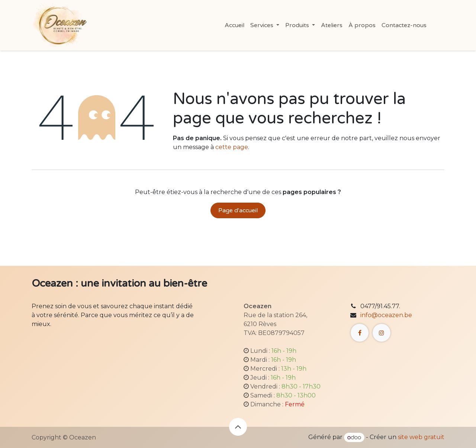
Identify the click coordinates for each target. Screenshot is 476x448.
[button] (238, 427)
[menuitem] (234, 25)
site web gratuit (421, 437)
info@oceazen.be (386, 315)
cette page (232, 147)
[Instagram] (382, 333)
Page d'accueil (238, 210)
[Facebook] (360, 333)
